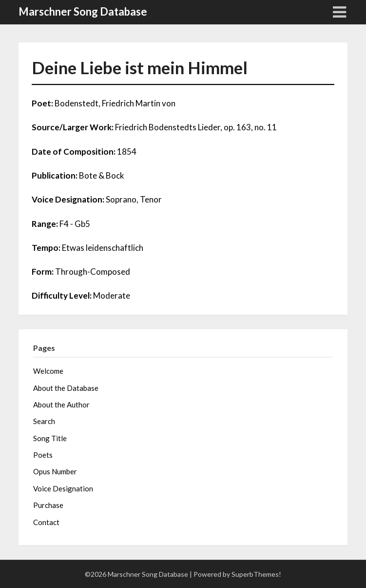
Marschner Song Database (83, 11)
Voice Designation (63, 488)
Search (44, 421)
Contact (46, 522)
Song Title (50, 438)
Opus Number (55, 471)
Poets (43, 455)
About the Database (66, 388)
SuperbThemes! (256, 574)
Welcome (48, 371)
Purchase (48, 505)
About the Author (61, 405)
